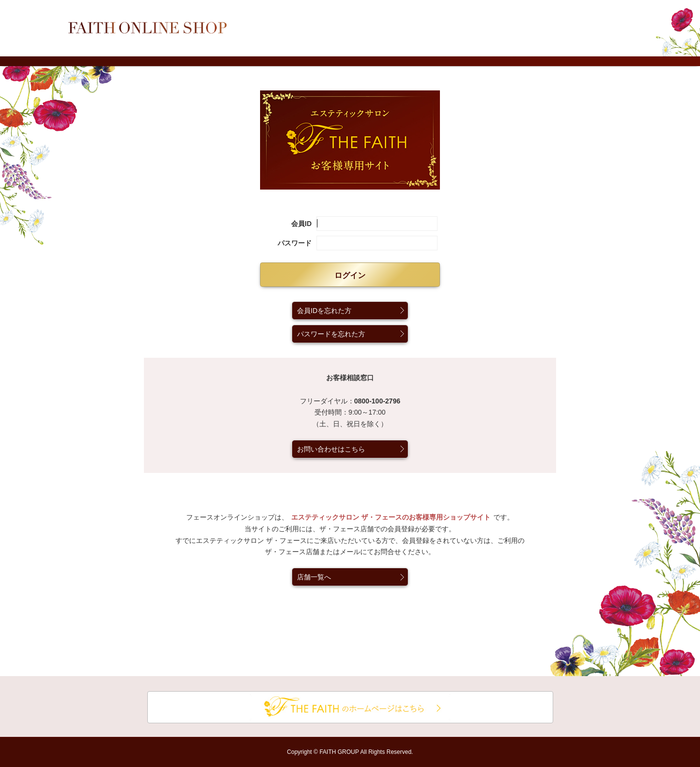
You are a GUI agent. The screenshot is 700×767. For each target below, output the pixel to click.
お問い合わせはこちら (331, 449)
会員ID (301, 224)
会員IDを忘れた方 (324, 311)
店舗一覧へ (314, 577)
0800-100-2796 (377, 401)
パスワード (295, 243)
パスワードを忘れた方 (331, 334)
